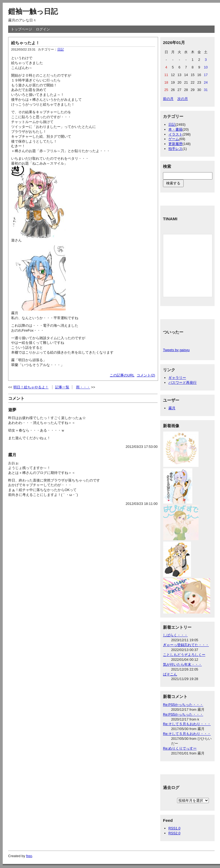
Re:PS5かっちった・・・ (183, 705)
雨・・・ (83, 387)
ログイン (43, 29)
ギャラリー (177, 378)
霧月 (172, 408)
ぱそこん (170, 674)
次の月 (183, 99)
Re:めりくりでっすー (180, 748)
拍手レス (175, 149)
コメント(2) (146, 375)
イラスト (175, 134)
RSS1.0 (174, 828)
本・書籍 (175, 129)
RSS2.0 (174, 833)
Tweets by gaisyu (176, 350)
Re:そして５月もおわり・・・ (187, 724)
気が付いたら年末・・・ (182, 664)
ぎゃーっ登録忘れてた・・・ (186, 645)
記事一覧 (62, 387)
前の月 (168, 99)
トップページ (21, 29)
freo (29, 856)
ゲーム (174, 139)
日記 (61, 49)
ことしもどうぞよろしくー (184, 655)
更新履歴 (175, 144)
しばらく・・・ (175, 635)
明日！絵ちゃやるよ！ (31, 387)
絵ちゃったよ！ (25, 43)
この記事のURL (122, 375)
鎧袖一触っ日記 (33, 11)
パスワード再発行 (183, 383)
